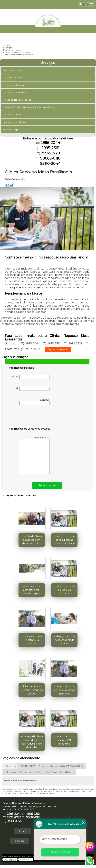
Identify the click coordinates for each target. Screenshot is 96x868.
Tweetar (9, 185)
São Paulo (51, 772)
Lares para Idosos (13, 115)
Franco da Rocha (48, 766)
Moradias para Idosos (15, 122)
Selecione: (11, 766)
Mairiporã (11, 772)
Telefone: (34, 402)
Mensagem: (34, 455)
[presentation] (30, 417)
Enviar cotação (47, 486)
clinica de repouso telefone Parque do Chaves (32, 690)
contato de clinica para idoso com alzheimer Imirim (32, 540)
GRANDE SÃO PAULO (72, 766)
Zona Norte (66, 772)
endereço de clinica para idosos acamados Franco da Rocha (32, 742)
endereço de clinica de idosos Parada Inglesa (64, 640)
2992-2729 (50, 153)
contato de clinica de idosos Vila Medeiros (64, 740)
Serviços (48, 63)
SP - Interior (25, 772)
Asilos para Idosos (13, 70)
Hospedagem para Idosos (17, 100)
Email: (30, 389)
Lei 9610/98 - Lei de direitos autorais (41, 793)
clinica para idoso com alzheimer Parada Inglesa (32, 590)
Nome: (30, 377)
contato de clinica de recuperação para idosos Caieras (64, 540)
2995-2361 (50, 148)
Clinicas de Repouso (14, 85)
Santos (39, 772)
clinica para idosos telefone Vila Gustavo (32, 640)
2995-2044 (50, 143)
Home (23, 831)
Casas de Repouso (14, 78)
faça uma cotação (58, 350)
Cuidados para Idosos (15, 92)
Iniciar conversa (60, 852)
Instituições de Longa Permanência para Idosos (29, 107)
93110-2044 (50, 163)
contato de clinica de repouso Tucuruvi (64, 590)
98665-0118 (50, 158)
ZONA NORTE (28, 766)
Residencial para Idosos (16, 129)
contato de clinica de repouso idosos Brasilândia (64, 690)
